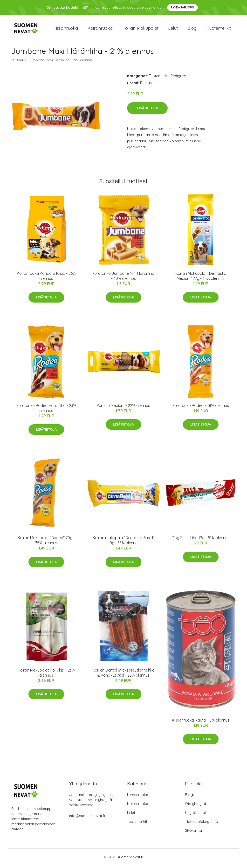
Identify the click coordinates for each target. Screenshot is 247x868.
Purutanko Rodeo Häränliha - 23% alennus (46, 410)
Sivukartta (193, 833)
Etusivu (17, 62)
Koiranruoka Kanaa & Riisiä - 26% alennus (46, 278)
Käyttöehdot (196, 815)
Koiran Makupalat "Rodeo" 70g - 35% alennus (46, 543)
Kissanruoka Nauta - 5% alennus (201, 723)
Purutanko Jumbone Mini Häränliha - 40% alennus (123, 278)
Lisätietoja (147, 110)
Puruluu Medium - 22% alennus (123, 408)
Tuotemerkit (219, 29)
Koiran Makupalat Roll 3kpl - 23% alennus (46, 675)
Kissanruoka (66, 29)
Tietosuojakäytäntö (202, 824)
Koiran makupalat (140, 29)
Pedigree (178, 78)
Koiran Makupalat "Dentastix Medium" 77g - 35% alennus (201, 278)
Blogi (192, 29)
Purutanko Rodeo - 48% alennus (201, 408)
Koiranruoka (100, 29)
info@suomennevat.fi (87, 818)
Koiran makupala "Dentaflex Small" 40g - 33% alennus (123, 543)
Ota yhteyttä (196, 806)
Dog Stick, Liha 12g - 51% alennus (201, 540)
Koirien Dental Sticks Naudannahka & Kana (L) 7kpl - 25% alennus (123, 675)
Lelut (173, 29)
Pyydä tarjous (182, 7)
